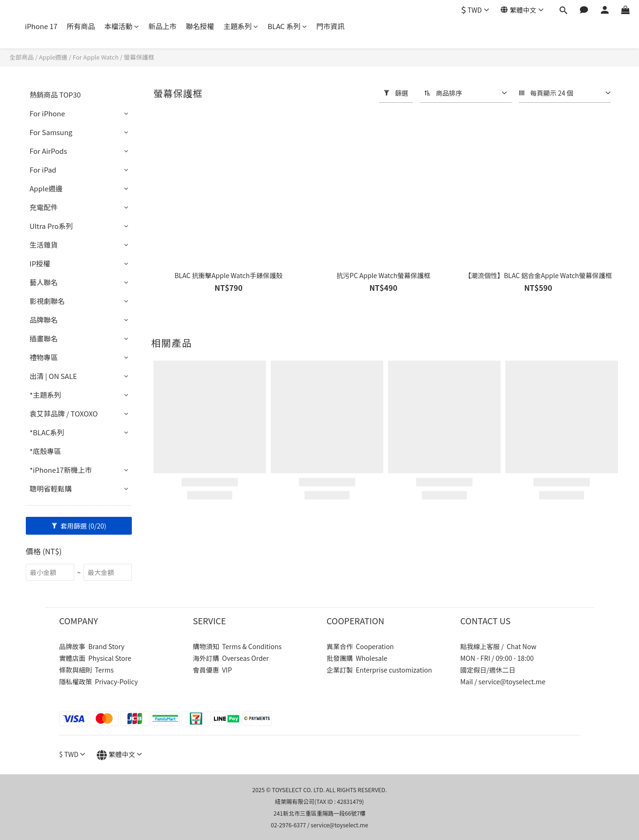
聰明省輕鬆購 (51, 488)
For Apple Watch (96, 57)
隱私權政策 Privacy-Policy (99, 681)
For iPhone (47, 113)
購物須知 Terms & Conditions (237, 646)
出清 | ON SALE (53, 376)
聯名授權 (200, 26)
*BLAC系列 (47, 432)
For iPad (43, 170)
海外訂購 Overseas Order (231, 658)
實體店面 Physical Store (95, 658)
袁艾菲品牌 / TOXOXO (64, 413)
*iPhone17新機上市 (61, 470)
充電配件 (44, 207)
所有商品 (81, 26)
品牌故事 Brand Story (92, 646)
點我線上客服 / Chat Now (498, 646)
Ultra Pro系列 (51, 226)
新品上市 (162, 26)
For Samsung (51, 132)
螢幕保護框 (139, 57)
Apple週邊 (53, 57)
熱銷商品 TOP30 (55, 95)
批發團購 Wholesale (357, 658)
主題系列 (241, 26)
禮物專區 (44, 357)
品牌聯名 (44, 320)
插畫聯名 (44, 338)
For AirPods (48, 151)
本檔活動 (122, 26)
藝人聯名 (44, 282)
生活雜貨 (44, 245)
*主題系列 (45, 395)
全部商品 (22, 57)
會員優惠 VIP (212, 670)
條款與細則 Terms (86, 670)
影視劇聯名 (47, 301)
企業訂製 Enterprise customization (379, 670)
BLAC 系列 (287, 26)
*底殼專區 (45, 451)
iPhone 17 (41, 26)
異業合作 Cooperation (360, 646)
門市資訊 (330, 26)
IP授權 (40, 263)
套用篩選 (79, 526)
